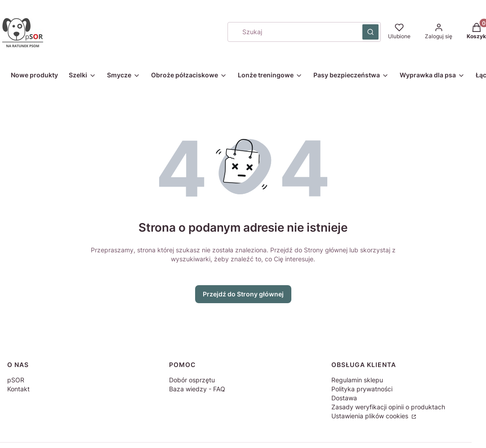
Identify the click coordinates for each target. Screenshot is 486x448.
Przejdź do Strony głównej (243, 294)
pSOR (16, 380)
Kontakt (18, 389)
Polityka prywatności (362, 389)
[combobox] (292, 32)
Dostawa (344, 398)
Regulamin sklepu (357, 380)
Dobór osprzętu (192, 380)
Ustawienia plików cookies (371, 416)
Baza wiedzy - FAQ (197, 389)
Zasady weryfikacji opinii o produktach (388, 407)
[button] (370, 32)
